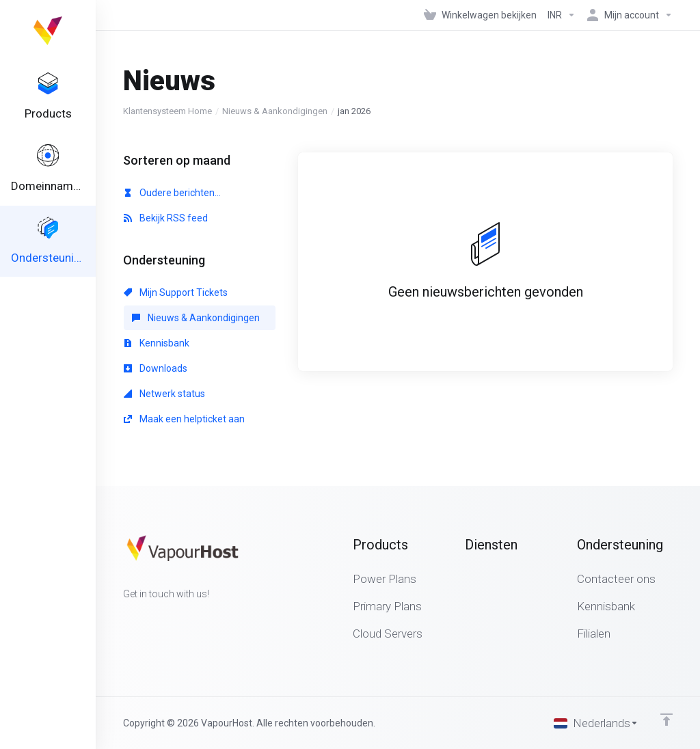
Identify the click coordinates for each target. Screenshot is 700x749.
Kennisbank (157, 343)
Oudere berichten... (172, 193)
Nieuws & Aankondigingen (275, 111)
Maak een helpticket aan (184, 419)
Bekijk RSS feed (166, 218)
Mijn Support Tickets (176, 292)
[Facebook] (123, 618)
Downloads (156, 368)
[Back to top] (667, 720)
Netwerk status (164, 394)
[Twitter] (145, 618)
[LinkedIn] (167, 618)
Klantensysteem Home (167, 111)
